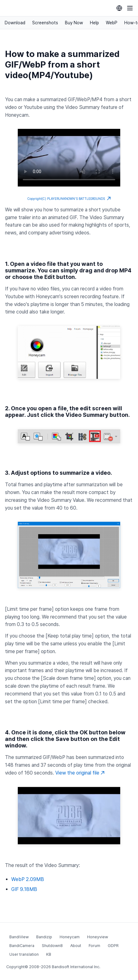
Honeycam (70, 937)
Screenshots (45, 23)
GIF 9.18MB (24, 889)
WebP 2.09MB (28, 879)
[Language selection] (119, 8)
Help (94, 23)
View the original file (80, 773)
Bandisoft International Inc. (76, 967)
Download (15, 23)
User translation (24, 954)
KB (49, 954)
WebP (112, 23)
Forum (94, 946)
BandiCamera (22, 946)
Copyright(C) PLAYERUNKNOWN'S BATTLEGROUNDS (69, 199)
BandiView (19, 937)
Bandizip (44, 937)
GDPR (113, 946)
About (76, 946)
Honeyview (98, 937)
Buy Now (74, 23)
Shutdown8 (52, 946)
